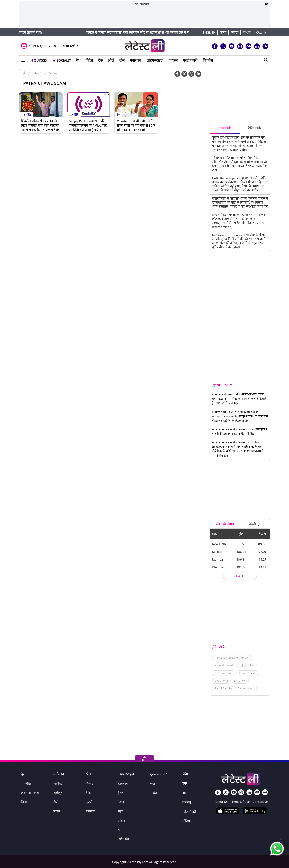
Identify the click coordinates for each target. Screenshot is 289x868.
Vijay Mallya (247, 665)
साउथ (57, 811)
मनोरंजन (136, 61)
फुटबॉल (90, 802)
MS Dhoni (240, 681)
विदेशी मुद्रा (255, 524)
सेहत (121, 811)
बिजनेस (208, 61)
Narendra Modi (224, 665)
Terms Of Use (240, 802)
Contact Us (261, 802)
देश (78, 61)
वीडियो (187, 822)
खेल (122, 61)
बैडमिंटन (90, 811)
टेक (100, 61)
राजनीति (26, 115)
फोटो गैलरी (190, 61)
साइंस (154, 793)
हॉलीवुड (58, 793)
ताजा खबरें (69, 46)
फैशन (121, 802)
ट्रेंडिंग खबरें (255, 128)
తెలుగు (261, 33)
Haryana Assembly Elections (232, 658)
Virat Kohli (221, 681)
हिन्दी (223, 33)
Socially (62, 61)
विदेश (89, 61)
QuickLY (39, 61)
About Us (221, 802)
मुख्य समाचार (158, 775)
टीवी (56, 802)
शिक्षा (24, 802)
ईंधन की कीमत (225, 524)
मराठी (235, 33)
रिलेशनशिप (124, 839)
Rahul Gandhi (223, 688)
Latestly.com (139, 862)
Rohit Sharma (248, 673)
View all (240, 576)
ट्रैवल (121, 793)
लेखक (154, 784)
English (209, 33)
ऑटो (111, 61)
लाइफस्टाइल (155, 61)
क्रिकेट (89, 784)
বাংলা (247, 33)
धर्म (120, 830)
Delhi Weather (224, 673)
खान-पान (123, 784)
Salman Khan (246, 688)
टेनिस (89, 793)
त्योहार (121, 821)
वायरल (173, 61)
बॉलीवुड (58, 784)
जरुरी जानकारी (30, 793)
